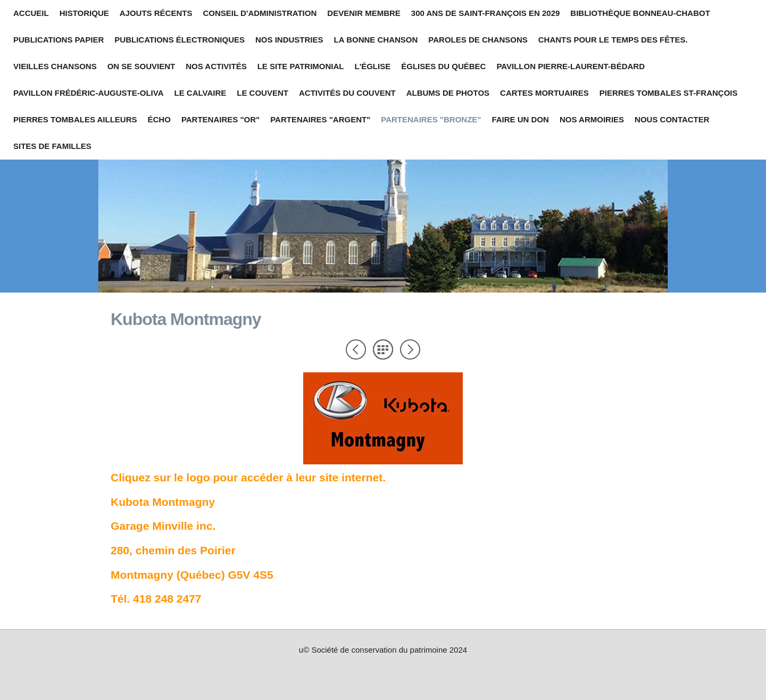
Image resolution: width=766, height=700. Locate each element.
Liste (383, 349)
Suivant (410, 349)
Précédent (356, 349)
